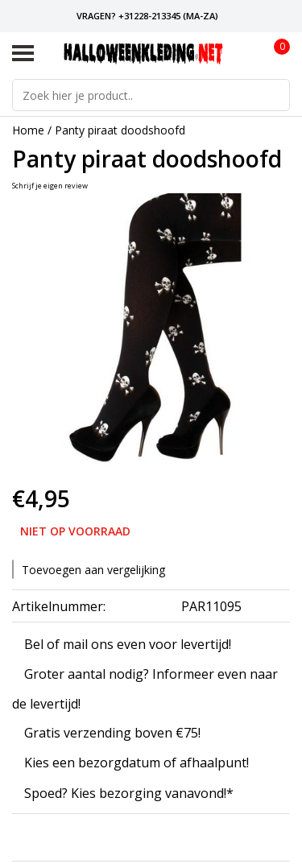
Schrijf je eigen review (50, 186)
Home (28, 130)
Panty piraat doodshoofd (120, 130)
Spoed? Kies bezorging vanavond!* (129, 793)
